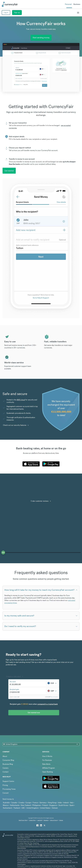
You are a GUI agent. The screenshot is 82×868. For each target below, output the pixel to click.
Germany (43, 803)
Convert (6, 793)
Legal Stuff (40, 820)
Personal (68, 4)
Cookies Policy (32, 820)
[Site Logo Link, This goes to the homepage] (10, 4)
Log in (6, 12)
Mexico (6, 805)
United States (45, 808)
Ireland (66, 803)
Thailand (17, 808)
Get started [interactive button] (9, 171)
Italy (72, 803)
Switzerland (7, 808)
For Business (47, 760)
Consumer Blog (8, 760)
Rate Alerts (46, 764)
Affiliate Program (49, 768)
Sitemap (61, 820)
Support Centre (8, 781)
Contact (5, 772)
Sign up (17, 12)
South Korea (63, 805)
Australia (6, 803)
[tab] (41, 128)
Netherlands (15, 805)
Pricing (5, 785)
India (60, 803)
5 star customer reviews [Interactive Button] (40, 501)
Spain (72, 805)
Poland (45, 805)
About (5, 756)
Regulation (46, 820)
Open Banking (48, 772)
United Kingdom (32, 808)
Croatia (21, 803)
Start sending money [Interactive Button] (41, 38)
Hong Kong (52, 803)
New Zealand (26, 805)
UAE (23, 808)
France (35, 803)
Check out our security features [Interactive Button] (15, 425)
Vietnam (55, 808)
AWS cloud (21, 400)
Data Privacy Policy (23, 820)
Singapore (53, 805)
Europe (28, 803)
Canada (14, 803)
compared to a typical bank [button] (48, 704)
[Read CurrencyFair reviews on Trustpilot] (15, 492)
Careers (5, 768)
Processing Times (9, 789)
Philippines (36, 805)
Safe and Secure (54, 820)
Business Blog (8, 764)
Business (77, 4)
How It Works (47, 756)
